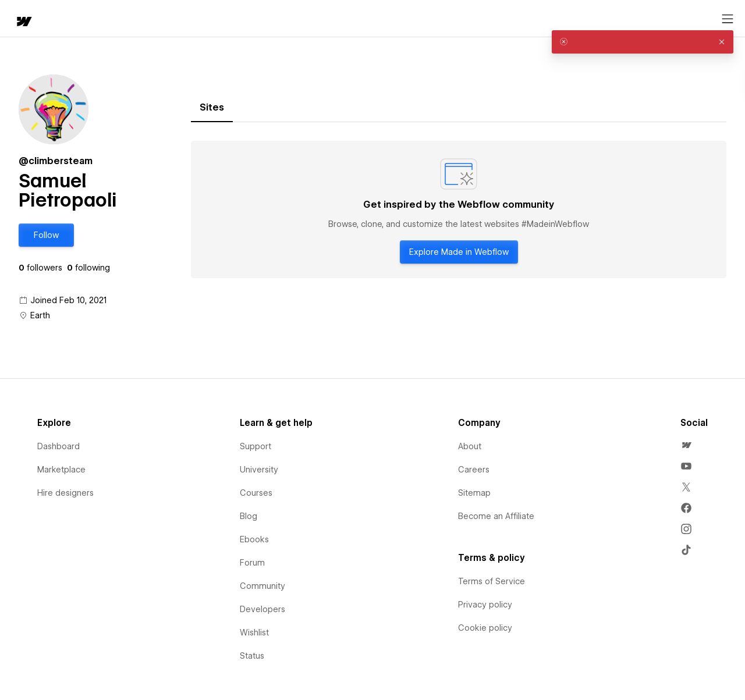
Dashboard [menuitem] (58, 446)
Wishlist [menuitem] (254, 633)
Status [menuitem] (252, 656)
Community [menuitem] (262, 586)
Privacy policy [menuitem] (485, 605)
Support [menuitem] (256, 446)
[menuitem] (686, 445)
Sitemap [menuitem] (474, 493)
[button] (61, 19)
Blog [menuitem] (249, 516)
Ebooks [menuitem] (254, 539)
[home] (17, 19)
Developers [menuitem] (262, 609)
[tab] (212, 108)
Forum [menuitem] (252, 563)
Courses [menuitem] (256, 493)
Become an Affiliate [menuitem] (496, 516)
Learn (180, 19)
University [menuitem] (259, 470)
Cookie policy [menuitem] (485, 628)
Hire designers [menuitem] (65, 493)
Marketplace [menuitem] (61, 470)
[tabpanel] (459, 209)
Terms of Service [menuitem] (492, 581)
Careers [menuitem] (474, 470)
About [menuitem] (470, 446)
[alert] (643, 42)
